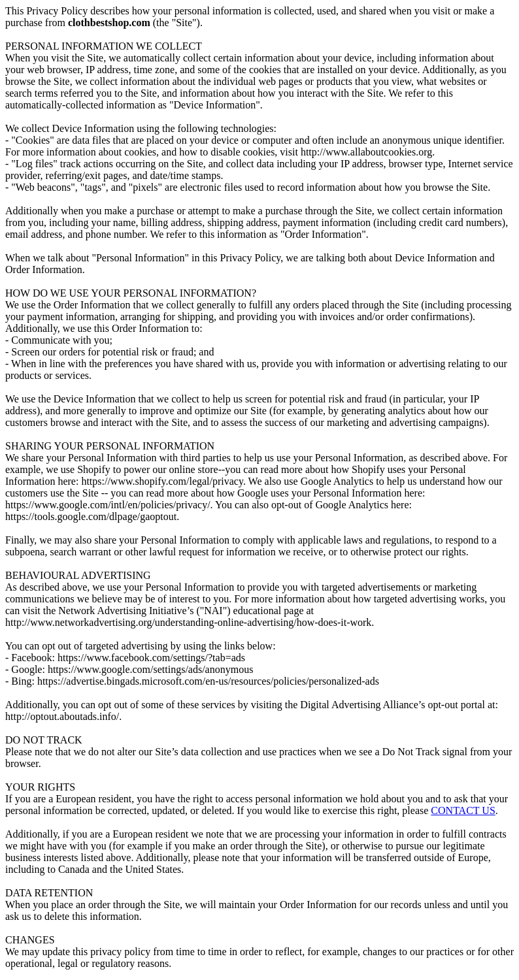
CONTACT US (463, 810)
